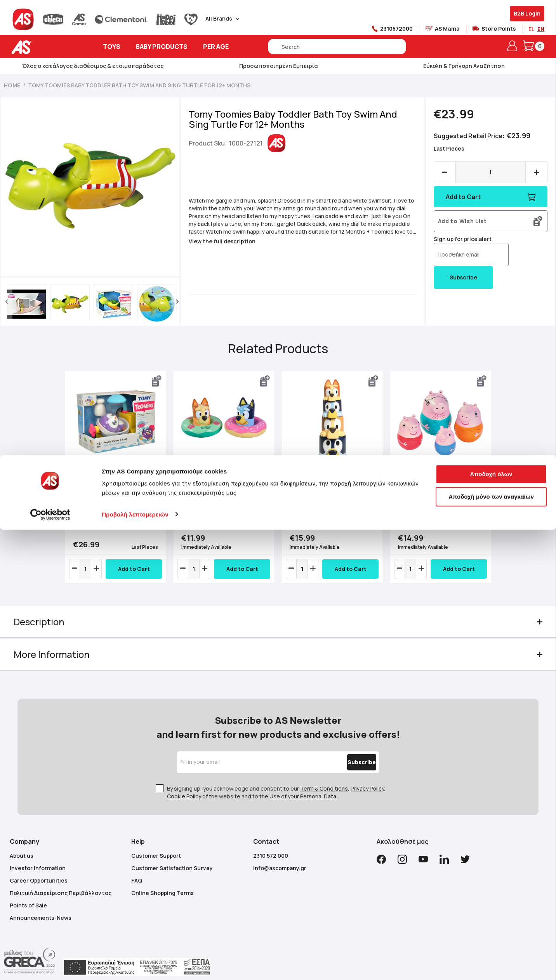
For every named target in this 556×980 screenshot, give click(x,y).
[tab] (278, 626)
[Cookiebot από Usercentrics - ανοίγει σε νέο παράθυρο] (50, 965)
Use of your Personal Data (303, 785)
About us (22, 844)
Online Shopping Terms (162, 882)
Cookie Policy (184, 785)
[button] (18, 302)
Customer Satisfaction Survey (172, 857)
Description (51, 626)
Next (483, 485)
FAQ (137, 869)
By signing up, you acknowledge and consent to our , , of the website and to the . (276, 781)
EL (531, 29)
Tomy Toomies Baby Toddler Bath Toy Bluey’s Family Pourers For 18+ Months (326, 497)
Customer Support (156, 844)
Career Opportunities (39, 869)
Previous (73, 485)
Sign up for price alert (459, 239)
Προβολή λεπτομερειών (135, 965)
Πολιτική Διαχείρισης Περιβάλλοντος (61, 882)
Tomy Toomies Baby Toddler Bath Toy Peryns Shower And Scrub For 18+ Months (119, 500)
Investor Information (38, 857)
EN (541, 29)
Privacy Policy (367, 777)
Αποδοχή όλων (491, 925)
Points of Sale (28, 894)
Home (12, 85)
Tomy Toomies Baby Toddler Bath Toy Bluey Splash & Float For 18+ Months (220, 497)
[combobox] (337, 47)
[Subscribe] (345, 751)
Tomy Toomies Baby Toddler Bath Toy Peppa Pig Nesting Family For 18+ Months (434, 497)
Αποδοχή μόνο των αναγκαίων (491, 947)
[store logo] (46, 47)
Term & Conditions (324, 777)
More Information (63, 658)
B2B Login (527, 13)
